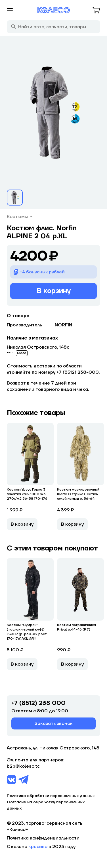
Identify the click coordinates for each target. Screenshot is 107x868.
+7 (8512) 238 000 (38, 703)
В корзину (54, 291)
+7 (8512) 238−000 (78, 372)
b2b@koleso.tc (23, 766)
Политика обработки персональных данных (51, 796)
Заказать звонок (54, 723)
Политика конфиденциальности (43, 838)
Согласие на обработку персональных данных (46, 805)
